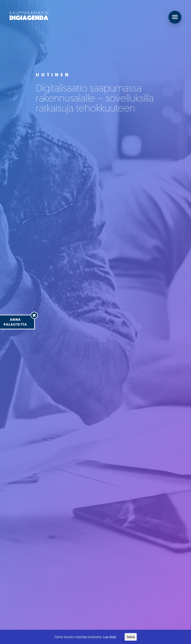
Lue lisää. (110, 637)
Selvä (131, 637)
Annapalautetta (15, 322)
